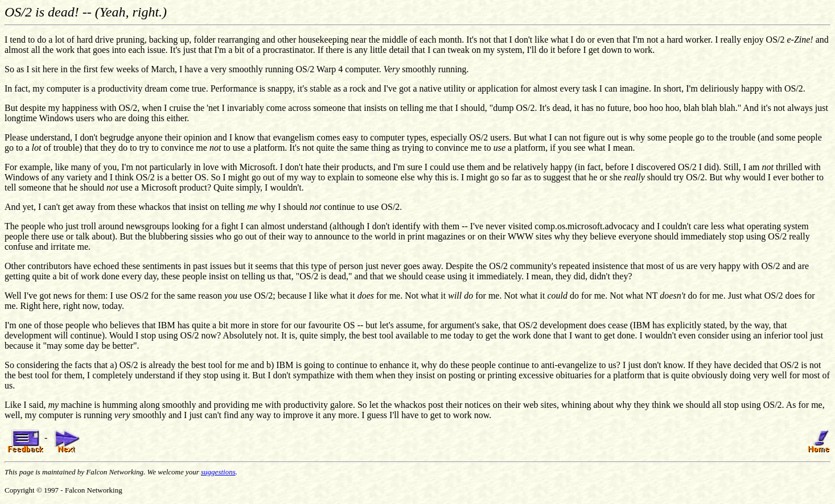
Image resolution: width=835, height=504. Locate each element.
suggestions (218, 472)
